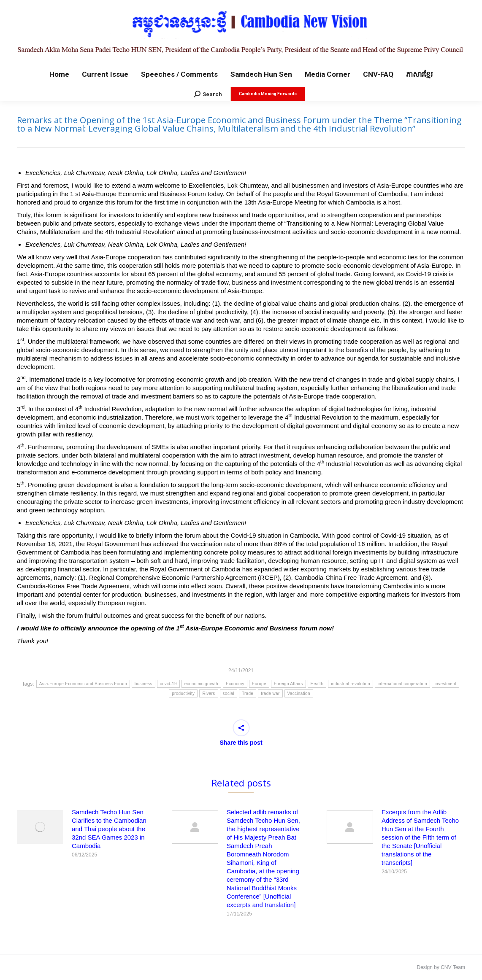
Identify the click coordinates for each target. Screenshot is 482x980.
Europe (259, 684)
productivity (183, 693)
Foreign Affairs (288, 684)
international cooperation (402, 684)
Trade (248, 693)
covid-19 (168, 684)
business (144, 684)
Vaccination (299, 693)
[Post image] (40, 827)
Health (317, 684)
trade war (270, 693)
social (229, 693)
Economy (235, 684)
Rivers (209, 693)
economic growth (201, 684)
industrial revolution (350, 684)
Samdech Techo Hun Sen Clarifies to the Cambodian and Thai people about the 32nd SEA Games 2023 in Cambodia (109, 829)
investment (445, 684)
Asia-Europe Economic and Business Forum (83, 684)
